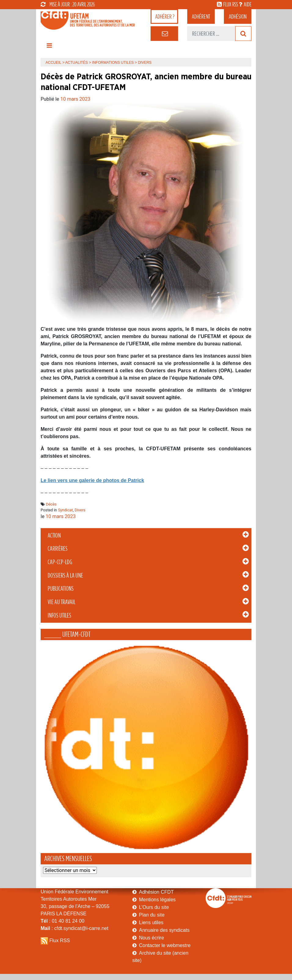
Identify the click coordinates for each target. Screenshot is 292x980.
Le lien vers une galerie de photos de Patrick (92, 480)
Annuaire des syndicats (164, 930)
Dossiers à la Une (65, 575)
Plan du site (152, 915)
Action (54, 535)
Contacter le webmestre (165, 945)
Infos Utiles (59, 615)
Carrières (58, 549)
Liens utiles (151, 922)
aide (248, 4)
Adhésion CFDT (156, 892)
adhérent (201, 16)
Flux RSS (60, 940)
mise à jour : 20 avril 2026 (68, 4)
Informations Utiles (113, 63)
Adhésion (238, 16)
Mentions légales (157, 900)
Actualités (77, 63)
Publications (61, 589)
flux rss (231, 4)
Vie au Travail (62, 602)
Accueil (53, 63)
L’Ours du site (154, 907)
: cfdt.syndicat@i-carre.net (75, 928)
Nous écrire (151, 938)
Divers (80, 510)
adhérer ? (165, 16)
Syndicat (66, 510)
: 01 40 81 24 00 (62, 921)
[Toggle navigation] (49, 47)
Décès (51, 504)
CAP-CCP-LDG (60, 562)
